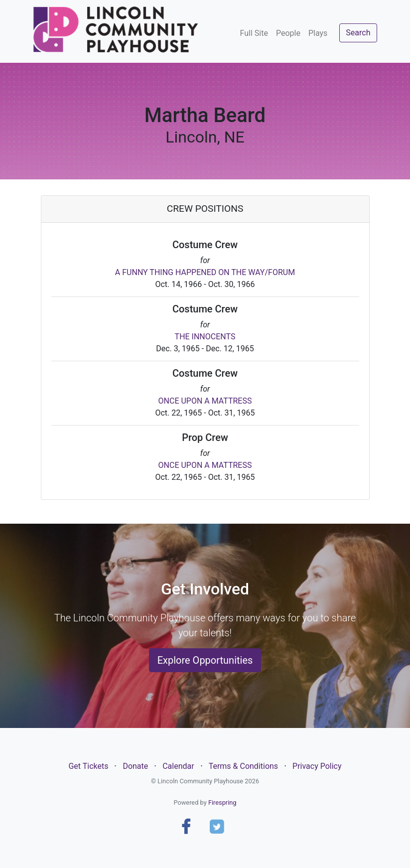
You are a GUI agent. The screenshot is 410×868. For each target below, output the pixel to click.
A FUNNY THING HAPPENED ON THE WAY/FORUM (205, 272)
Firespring (222, 802)
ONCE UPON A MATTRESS (205, 401)
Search (358, 33)
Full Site (254, 33)
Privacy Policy (317, 766)
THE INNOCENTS (205, 337)
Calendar (178, 766)
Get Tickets (88, 766)
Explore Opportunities (205, 660)
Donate (135, 766)
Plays (318, 33)
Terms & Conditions (244, 766)
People (288, 33)
